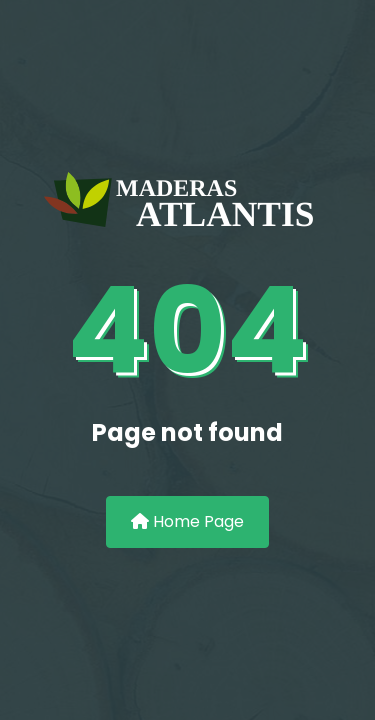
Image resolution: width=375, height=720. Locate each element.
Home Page (187, 521)
